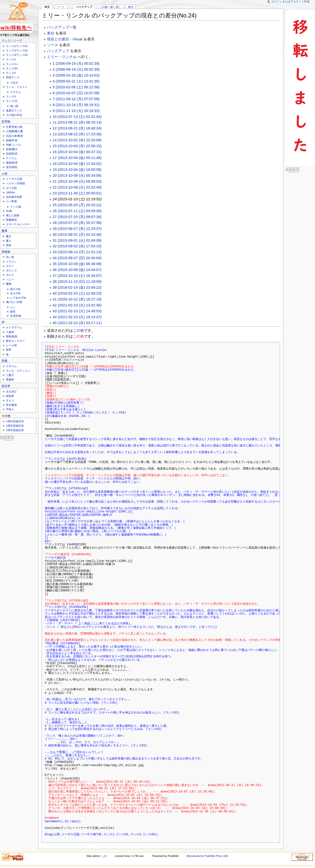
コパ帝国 (11, 201)
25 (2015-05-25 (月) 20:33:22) (77, 205)
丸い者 (10, 257)
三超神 (10, 332)
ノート (61, 7)
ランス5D (12, 68)
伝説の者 (11, 136)
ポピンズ (11, 270)
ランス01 (22, 46)
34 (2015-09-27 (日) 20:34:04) (77, 258)
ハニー (10, 279)
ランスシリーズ (12, 41)
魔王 (9, 236)
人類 (4, 174)
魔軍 (4, 231)
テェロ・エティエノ (18, 371)
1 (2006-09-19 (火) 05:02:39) (76, 63)
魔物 (9, 284)
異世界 (6, 386)
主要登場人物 (14, 127)
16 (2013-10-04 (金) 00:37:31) (77, 152)
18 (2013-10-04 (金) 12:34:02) (77, 164)
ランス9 (11, 96)
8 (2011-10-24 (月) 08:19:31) (76, 105)
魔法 (15, 149)
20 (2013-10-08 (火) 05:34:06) (77, 175)
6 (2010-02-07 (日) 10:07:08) (76, 93)
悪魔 (4, 361)
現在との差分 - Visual (65, 39)
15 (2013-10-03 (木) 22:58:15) (77, 146)
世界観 (6, 122)
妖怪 (13, 312)
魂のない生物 (14, 302)
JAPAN (10, 192)
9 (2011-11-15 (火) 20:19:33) (76, 111)
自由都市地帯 (14, 197)
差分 (131, 7)
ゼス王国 (11, 188)
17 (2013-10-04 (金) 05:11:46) (77, 158)
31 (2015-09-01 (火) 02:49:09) (77, 240)
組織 (9, 140)
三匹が (14, 83)
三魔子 (10, 375)
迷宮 (9, 167)
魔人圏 (19, 131)
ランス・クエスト (17, 87)
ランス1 (11, 46)
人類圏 (10, 131)
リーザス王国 (14, 179)
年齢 (9, 145)
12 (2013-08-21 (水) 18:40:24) (77, 128)
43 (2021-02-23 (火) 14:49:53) (77, 311)
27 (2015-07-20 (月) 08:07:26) (77, 217)
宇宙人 (10, 409)
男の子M (15, 289)
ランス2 (11, 50)
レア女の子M (18, 298)
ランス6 (11, 73)
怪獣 (15, 336)
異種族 (6, 252)
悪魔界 (10, 379)
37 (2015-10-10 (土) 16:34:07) (77, 276)
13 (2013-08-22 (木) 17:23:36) (77, 134)
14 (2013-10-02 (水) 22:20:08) (77, 140)
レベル (17, 145)
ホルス (10, 275)
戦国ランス (13, 77)
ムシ (13, 307)
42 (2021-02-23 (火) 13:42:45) (77, 305)
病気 (15, 167)
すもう (10, 400)
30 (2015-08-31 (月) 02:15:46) (77, 234)
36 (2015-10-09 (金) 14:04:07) (77, 270)
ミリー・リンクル (62, 57)
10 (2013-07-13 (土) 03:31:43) (77, 117)
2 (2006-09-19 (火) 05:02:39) (76, 69)
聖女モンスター (15, 341)
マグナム (16, 92)
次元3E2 (11, 392)
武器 (9, 154)
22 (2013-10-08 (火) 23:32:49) (77, 187)
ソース (53, 45)
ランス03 (22, 55)
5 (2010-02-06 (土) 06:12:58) (76, 87)
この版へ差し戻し (110, 7)
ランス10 (12, 101)
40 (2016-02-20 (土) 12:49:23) (77, 293)
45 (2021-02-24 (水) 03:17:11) (77, 323)
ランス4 (11, 59)
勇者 (20, 136)
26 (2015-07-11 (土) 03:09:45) (77, 211)
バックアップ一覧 (62, 27)
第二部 (14, 106)
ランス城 (16, 207)
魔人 (9, 241)
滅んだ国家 (13, 215)
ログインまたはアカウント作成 (290, 1)
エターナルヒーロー (18, 224)
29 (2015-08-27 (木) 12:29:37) (77, 229)
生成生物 (16, 316)
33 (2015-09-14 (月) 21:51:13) (77, 252)
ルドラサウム (14, 327)
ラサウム (11, 366)
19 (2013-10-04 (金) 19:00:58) (77, 169)
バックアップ (84, 7)
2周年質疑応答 (15, 426)
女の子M (15, 293)
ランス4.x (12, 64)
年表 (15, 140)
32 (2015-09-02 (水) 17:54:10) (77, 246)
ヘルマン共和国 (15, 183)
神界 (9, 350)
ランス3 (11, 55)
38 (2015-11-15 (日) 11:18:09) (77, 281)
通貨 (9, 163)
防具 (15, 154)
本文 (47, 7)
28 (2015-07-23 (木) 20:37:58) (77, 223)
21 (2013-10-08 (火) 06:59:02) (77, 181)
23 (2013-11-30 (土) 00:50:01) (77, 193)
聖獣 (9, 336)
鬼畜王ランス (14, 110)
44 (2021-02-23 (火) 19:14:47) (77, 317)
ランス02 (22, 50)
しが (104, 856)
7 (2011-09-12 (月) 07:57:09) (76, 99)
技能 (9, 149)
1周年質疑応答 (15, 421)
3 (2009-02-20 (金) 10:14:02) (76, 75)
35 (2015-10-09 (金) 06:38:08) (77, 264)
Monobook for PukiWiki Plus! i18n (207, 856)
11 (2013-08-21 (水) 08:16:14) (77, 122)
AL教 (9, 211)
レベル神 (11, 345)
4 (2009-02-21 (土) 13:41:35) (76, 81)
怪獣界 (10, 396)
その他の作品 (14, 115)
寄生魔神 (11, 405)
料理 (15, 163)
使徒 (9, 245)
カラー (10, 266)
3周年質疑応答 (15, 430)
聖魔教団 (11, 220)
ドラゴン (11, 262)
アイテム (11, 158)
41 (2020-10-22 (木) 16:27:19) (77, 299)
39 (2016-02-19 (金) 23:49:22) (77, 287)
